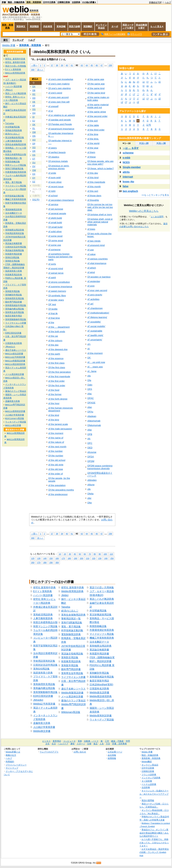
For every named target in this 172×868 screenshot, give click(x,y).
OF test (52, 304)
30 (70, 554)
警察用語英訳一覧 (71, 619)
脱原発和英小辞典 (43, 673)
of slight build (55, 218)
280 (45, 562)
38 (57, 65)
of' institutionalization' (98, 313)
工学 (107, 741)
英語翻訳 (88, 26)
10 (60, 554)
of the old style (56, 465)
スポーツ (81, 744)
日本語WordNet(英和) (101, 685)
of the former (55, 394)
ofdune (91, 485)
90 (100, 554)
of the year (93, 148)
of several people (57, 213)
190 (75, 558)
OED (90, 448)
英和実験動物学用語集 (45, 692)
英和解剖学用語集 (99, 673)
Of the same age (96, 84)
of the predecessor (58, 494)
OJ (34, 121)
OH (34, 113)
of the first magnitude (59, 376)
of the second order (97, 116)
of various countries (97, 259)
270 (39, 562)
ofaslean (92, 416)
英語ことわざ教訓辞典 (102, 599)
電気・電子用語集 (71, 627)
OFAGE (91, 403)
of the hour (54, 403)
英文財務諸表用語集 (101, 615)
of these (91, 157)
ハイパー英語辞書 (43, 595)
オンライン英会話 (101, 26)
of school (53, 196)
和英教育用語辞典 (71, 661)
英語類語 (34, 26)
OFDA (91, 457)
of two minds (94, 241)
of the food (54, 390)
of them (91, 152)
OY (34, 178)
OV (34, 166)
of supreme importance (60, 287)
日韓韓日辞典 (64, 2)
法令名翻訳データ (99, 642)
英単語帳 (61, 26)
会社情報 (112, 755)
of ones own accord (59, 97)
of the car (53, 336)
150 (51, 558)
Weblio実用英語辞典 (72, 591)
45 (92, 65)
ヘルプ (168, 2)
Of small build (55, 227)
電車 (80, 741)
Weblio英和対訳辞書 (101, 716)
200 (81, 558)
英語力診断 (75, 26)
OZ (34, 182)
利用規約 (10, 761)
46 (97, 65)
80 (95, 554)
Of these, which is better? (101, 168)
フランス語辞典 (149, 775)
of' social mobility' (96, 326)
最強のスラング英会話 (73, 700)
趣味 (73, 744)
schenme (128, 153)
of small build (55, 222)
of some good (55, 236)
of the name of (56, 438)
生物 (89, 744)
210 (88, 558)
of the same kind (96, 88)
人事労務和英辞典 (43, 618)
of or (51, 111)
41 (72, 65)
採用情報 (112, 758)
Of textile (53, 309)
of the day (53, 345)
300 (33, 70)
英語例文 (21, 26)
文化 (47, 744)
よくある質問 (157, 217)
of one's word (55, 93)
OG (34, 109)
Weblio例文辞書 (42, 731)
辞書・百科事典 (119, 744)
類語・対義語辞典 (16, 2)
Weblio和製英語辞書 (72, 693)
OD (34, 98)
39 (62, 65)
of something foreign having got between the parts (60, 257)
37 (52, 65)
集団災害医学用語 (99, 681)
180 (69, 558)
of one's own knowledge (61, 79)
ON (34, 136)
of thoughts (93, 200)
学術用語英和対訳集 (44, 661)
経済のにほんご (70, 611)
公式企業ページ (115, 752)
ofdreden (92, 480)
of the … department (59, 327)
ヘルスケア (63, 744)
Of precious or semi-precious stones (59, 167)
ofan (90, 407)
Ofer (90, 503)
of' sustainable (95, 331)
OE (34, 102)
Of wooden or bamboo (99, 277)
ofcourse (92, 452)
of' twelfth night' (95, 335)
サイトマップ (12, 768)
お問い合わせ (80, 752)
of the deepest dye (58, 349)
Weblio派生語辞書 (99, 692)
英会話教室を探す (141, 26)
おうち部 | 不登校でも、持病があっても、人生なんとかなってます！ (154, 842)
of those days (94, 196)
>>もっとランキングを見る (155, 195)
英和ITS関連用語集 (72, 623)
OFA (90, 389)
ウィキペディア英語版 (102, 720)
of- (89, 349)
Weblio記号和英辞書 (44, 704)
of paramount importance (61, 129)
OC (34, 94)
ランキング (18, 40)
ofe (89, 489)
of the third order (96, 130)
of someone (54, 250)
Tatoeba (66, 607)
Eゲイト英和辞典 (43, 591)
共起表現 (48, 26)
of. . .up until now (96, 362)
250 (112, 558)
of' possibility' (94, 322)
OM (34, 132)
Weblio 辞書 (9, 45)
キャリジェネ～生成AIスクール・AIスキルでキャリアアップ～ (154, 794)
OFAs (90, 412)
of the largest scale (58, 424)
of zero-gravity (95, 295)
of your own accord (97, 290)
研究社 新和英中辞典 (73, 587)
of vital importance (97, 263)
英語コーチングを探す (128, 26)
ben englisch (130, 191)
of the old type (56, 469)
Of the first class (57, 367)
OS (34, 155)
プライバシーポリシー (16, 765)
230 (100, 558)
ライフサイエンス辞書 (73, 677)
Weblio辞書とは (13, 752)
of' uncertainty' (95, 340)
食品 (95, 744)
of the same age (96, 79)
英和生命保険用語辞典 (73, 615)
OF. (89, 358)
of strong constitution (59, 282)
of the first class (56, 363)
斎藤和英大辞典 (42, 723)
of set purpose (56, 209)
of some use (55, 245)
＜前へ (34, 65)
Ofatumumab (94, 425)
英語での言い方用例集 (102, 587)
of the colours (55, 341)
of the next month (57, 447)
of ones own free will (59, 102)
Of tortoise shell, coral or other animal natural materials (100, 222)
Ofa (89, 380)
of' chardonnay (95, 308)
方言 (108, 744)
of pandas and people (60, 120)
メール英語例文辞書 (72, 696)
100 (105, 554)
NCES (126, 162)
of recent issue (56, 187)
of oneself (53, 106)
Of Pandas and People (60, 124)
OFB (90, 434)
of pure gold (55, 178)
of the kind (54, 415)
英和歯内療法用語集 (44, 688)
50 (80, 554)
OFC (90, 443)
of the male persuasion (60, 429)
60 (85, 554)
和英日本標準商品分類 (45, 622)
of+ (89, 344)
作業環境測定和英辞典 (102, 630)
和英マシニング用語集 (45, 626)
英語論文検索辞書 (99, 650)
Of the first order (57, 385)
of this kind (93, 178)
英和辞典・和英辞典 (30, 45)
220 (94, 558)
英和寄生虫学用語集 (72, 673)
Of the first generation (60, 372)
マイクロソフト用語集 (102, 634)
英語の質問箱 (148, 800)
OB (34, 90)
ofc (89, 439)
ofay (89, 430)
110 (111, 554)
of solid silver (55, 231)
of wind (91, 272)
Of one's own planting (60, 88)
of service (53, 204)
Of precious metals (58, 161)
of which (92, 268)
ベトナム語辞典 (149, 784)
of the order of (56, 474)
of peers (53, 148)
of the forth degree (58, 399)
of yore (91, 286)
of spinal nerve (56, 273)
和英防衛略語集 (98, 626)
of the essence (56, 358)
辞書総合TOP (155, 2)
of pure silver (55, 182)
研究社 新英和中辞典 (45, 587)
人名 (102, 744)
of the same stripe (97, 112)
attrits (126, 172)
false (126, 186)
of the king (54, 420)
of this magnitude (96, 182)
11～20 (144, 143)
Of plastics (54, 157)
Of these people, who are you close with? (100, 163)
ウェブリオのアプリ (49, 752)
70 (90, 554)
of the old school (57, 460)
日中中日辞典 (49, 2)
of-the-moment (95, 353)
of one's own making (59, 84)
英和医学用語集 (70, 665)
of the (51, 322)
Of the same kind (96, 93)
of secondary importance (61, 200)
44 (87, 65)
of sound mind (56, 268)
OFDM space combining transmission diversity (100, 467)
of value (91, 254)
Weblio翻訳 (147, 761)
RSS (99, 863)
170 (63, 558)
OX (34, 174)
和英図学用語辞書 (99, 654)
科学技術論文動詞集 (72, 630)
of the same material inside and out (98, 106)
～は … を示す (131, 148)
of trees (91, 229)
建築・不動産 (117, 741)
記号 (149, 125)
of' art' (90, 304)
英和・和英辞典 (34, 2)
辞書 (4, 2)
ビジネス (46, 741)
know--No (129, 182)
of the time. (93, 139)
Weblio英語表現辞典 (101, 696)
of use (91, 250)
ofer (89, 498)
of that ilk (53, 313)
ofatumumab (94, 421)
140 (45, 558)
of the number (56, 451)
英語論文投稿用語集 (72, 654)
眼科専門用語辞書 (71, 669)
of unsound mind (96, 245)
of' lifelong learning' (97, 317)
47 (102, 65)
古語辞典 (76, 2)
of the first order (57, 381)
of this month (94, 187)
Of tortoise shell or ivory (100, 214)
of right (52, 191)
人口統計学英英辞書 (44, 727)
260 (33, 562)
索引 (6, 40)
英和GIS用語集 (41, 669)
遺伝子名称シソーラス (73, 689)
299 (110, 65)
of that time (54, 318)
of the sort (93, 121)
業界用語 (57, 741)
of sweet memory (57, 291)
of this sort (93, 191)
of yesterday (94, 281)
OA (34, 87)
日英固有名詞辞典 (99, 688)
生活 (54, 744)
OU (34, 163)
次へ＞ (40, 70)
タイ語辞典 (147, 781)
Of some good (56, 241)
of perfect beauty (57, 152)
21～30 (161, 143)
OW (34, 170)
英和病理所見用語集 (44, 684)
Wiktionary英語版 (71, 712)
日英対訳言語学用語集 (45, 665)
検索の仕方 (11, 755)
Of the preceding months (61, 490)
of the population (57, 485)
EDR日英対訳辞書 (43, 696)
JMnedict (38, 700)
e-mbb (127, 158)
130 (39, 558)
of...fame (92, 371)
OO (34, 140)
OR (34, 151)
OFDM (91, 461)
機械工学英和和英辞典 (102, 638)
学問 (128, 741)
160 (57, 558)
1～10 (126, 143)
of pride (52, 173)
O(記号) (36, 200)
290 (51, 562)
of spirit (52, 277)
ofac (89, 394)
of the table (93, 125)
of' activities (93, 299)
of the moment (56, 433)
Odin (90, 385)
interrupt (128, 177)
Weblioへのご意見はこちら (144, 211)
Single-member (132, 167)
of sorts (52, 264)
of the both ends (57, 331)
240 (106, 558)
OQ (34, 148)
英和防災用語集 (70, 657)
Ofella (90, 494)
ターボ (115, 26)
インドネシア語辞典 (151, 778)
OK (34, 125)
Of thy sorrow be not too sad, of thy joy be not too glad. (100, 207)
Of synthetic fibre (57, 296)
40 (67, 65)
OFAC (91, 398)
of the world (93, 143)
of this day (93, 173)
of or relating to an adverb (62, 115)
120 (33, 558)
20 (65, 554)
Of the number (56, 456)
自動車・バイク (91, 741)
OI (33, 117)
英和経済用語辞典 (43, 615)
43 (82, 65)
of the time (93, 134)
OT (34, 159)
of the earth (54, 354)
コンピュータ (69, 741)
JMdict (65, 595)
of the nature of (56, 442)
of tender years (56, 300)
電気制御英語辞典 (71, 634)
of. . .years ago (95, 367)
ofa (89, 376)
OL (34, 128)
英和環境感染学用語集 (102, 677)
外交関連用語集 (98, 611)
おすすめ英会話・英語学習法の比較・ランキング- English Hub (154, 852)
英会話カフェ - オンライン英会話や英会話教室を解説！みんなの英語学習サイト (154, 833)
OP (34, 144)
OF (34, 106)
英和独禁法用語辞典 (101, 646)
